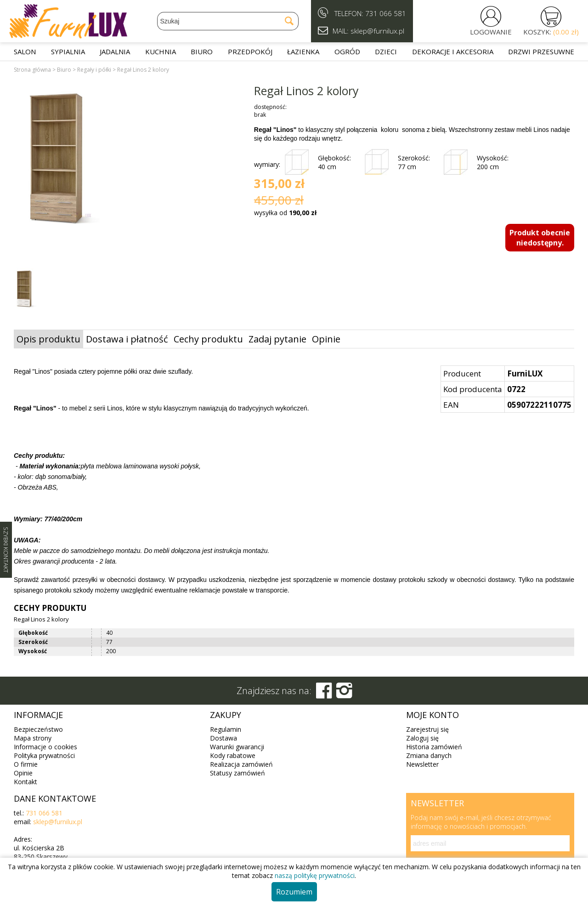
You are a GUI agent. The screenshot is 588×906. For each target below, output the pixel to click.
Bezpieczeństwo (38, 729)
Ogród (347, 51)
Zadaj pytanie (277, 339)
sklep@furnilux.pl (58, 822)
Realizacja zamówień (241, 764)
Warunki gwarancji (237, 747)
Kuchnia (161, 51)
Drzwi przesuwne (541, 51)
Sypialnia (68, 51)
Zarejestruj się (427, 729)
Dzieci (386, 51)
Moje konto (433, 715)
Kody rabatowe (233, 755)
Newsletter (422, 764)
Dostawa (223, 738)
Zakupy (226, 715)
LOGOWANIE (491, 32)
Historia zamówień (434, 747)
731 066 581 (386, 13)
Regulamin (226, 729)
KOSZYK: (551, 32)
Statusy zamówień (237, 773)
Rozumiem (294, 892)
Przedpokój (250, 51)
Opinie (326, 339)
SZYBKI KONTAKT (6, 550)
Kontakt (25, 782)
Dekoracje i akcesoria (453, 51)
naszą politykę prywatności (315, 875)
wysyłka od (285, 213)
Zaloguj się (422, 738)
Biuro (202, 51)
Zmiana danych (429, 755)
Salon (25, 51)
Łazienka (303, 51)
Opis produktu (48, 339)
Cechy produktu (208, 339)
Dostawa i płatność (127, 339)
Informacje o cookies (45, 747)
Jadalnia (115, 51)
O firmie (26, 764)
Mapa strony (33, 738)
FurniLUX (525, 373)
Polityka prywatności (44, 755)
